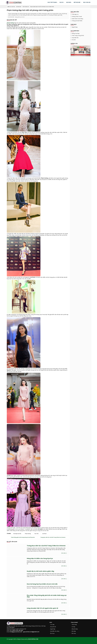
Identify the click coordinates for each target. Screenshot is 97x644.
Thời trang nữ (26, 7)
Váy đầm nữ (75, 38)
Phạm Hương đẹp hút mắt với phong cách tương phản (42, 7)
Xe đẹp (73, 627)
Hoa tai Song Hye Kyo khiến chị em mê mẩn (42, 584)
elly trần (37, 534)
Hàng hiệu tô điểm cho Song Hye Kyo (40, 559)
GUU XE (61, 2)
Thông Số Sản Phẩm (77, 21)
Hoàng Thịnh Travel (77, 17)
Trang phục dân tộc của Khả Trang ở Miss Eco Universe (53, 537)
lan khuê (44, 534)
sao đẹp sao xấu (17, 534)
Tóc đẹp (52, 625)
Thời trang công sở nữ (78, 36)
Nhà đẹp (74, 631)
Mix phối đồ (53, 627)
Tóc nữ (74, 40)
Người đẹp (75, 27)
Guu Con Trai (11, 7)
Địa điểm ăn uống (55, 631)
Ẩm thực (52, 634)
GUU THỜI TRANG (52, 2)
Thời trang (74, 625)
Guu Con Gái (87, 2)
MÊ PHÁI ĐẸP (77, 2)
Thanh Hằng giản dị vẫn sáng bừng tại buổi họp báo (23, 537)
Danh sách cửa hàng (78, 19)
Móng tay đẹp (76, 34)
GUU (51, 622)
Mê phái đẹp (19, 7)
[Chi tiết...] (64, 553)
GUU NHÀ (69, 2)
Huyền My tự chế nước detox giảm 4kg (40, 571)
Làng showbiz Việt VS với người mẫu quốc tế (42, 608)
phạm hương (10, 23)
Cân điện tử (75, 14)
